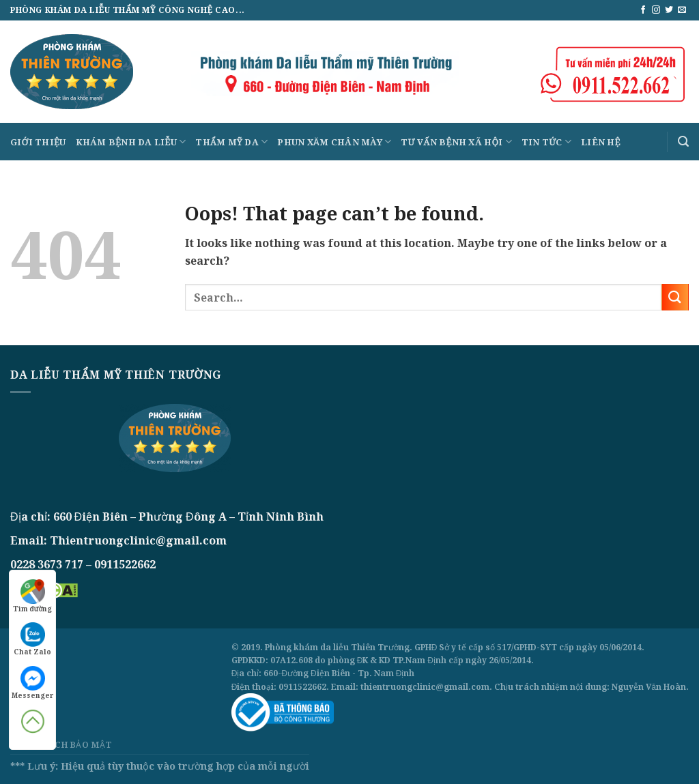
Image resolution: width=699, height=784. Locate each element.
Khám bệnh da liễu (131, 142)
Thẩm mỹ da (231, 142)
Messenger (32, 683)
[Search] (683, 142)
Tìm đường (33, 596)
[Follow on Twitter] (669, 10)
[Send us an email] (682, 10)
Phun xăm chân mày (334, 142)
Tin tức (546, 142)
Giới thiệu (38, 142)
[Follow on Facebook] (643, 10)
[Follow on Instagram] (656, 10)
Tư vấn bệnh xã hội (456, 142)
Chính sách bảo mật (61, 745)
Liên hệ (601, 142)
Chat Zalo (32, 639)
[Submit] (675, 297)
